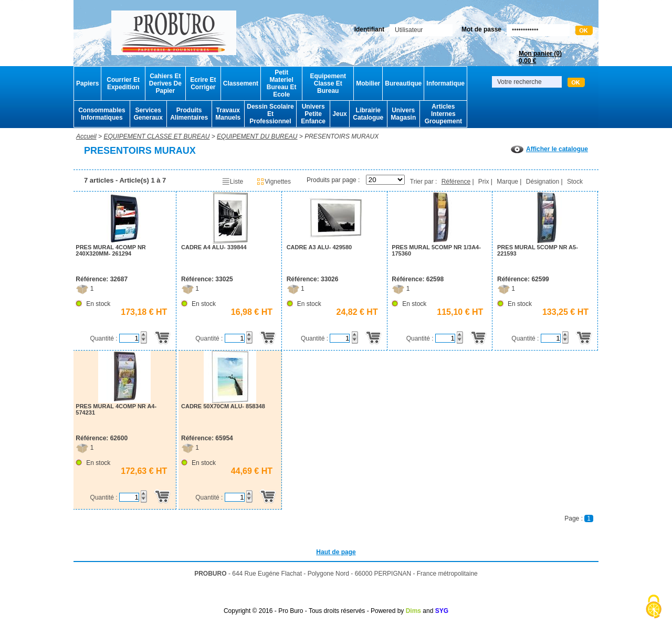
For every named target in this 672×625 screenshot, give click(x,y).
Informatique (445, 83)
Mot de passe (481, 29)
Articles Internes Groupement (443, 114)
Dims (413, 611)
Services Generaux (148, 114)
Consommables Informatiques (102, 114)
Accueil (86, 136)
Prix (484, 182)
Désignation (543, 182)
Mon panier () (540, 57)
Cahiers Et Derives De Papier (165, 83)
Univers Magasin (403, 114)
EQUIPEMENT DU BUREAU (257, 136)
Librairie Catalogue (368, 114)
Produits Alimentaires (189, 114)
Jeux (339, 114)
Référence (456, 182)
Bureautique (403, 83)
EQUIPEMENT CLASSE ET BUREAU (156, 136)
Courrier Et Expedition (123, 83)
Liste (232, 182)
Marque (507, 182)
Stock (575, 182)
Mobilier (368, 83)
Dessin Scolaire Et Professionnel (270, 114)
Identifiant (369, 29)
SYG (442, 611)
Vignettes (274, 182)
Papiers (87, 83)
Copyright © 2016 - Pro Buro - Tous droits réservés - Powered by (314, 611)
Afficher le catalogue (549, 149)
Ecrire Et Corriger (203, 83)
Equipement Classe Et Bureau (328, 83)
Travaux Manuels (228, 114)
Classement (241, 83)
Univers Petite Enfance (313, 114)
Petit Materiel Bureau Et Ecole (282, 83)
